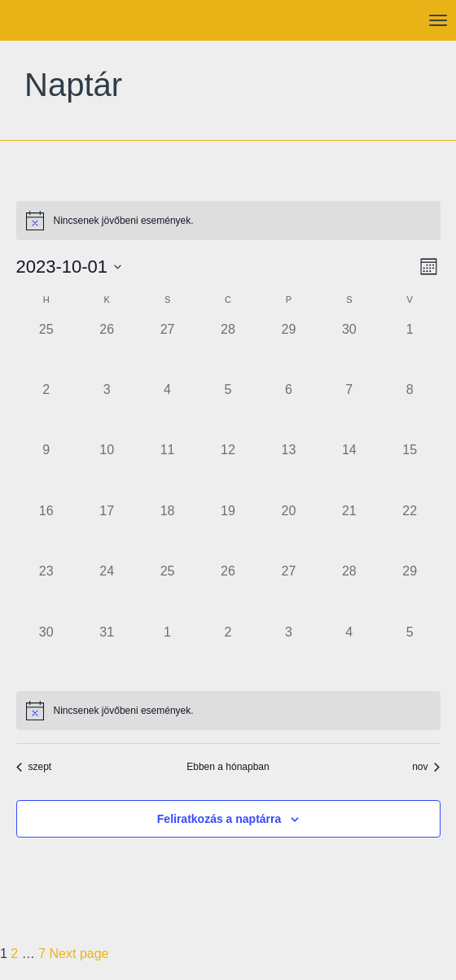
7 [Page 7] (42, 954)
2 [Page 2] (14, 954)
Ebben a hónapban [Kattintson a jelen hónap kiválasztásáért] (228, 767)
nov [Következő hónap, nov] (426, 767)
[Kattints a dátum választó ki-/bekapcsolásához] (69, 267)
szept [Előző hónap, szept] (34, 767)
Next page (79, 954)
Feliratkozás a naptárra (219, 819)
